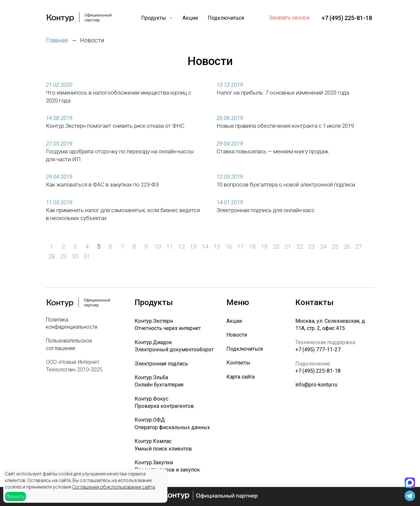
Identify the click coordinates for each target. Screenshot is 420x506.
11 (170, 246)
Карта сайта (241, 377)
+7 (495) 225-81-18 (347, 18)
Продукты (154, 18)
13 (193, 246)
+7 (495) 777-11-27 (318, 350)
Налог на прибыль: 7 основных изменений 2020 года (283, 93)
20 (276, 246)
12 (181, 246)
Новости (237, 335)
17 (241, 246)
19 (264, 246)
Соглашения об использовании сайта (114, 487)
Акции (190, 18)
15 (217, 246)
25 (335, 246)
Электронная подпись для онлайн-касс (266, 210)
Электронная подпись (161, 364)
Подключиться (226, 18)
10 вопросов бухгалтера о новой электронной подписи (286, 185)
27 (359, 246)
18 (252, 246)
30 (75, 256)
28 (52, 256)
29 (63, 256)
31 (87, 256)
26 (347, 246)
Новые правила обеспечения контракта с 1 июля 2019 (285, 126)
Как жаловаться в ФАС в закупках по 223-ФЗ (102, 185)
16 (229, 246)
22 (300, 246)
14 (205, 246)
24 (323, 246)
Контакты (238, 363)
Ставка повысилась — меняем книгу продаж (273, 151)
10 (158, 246)
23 (311, 246)
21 (288, 246)
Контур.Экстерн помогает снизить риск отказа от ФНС (115, 126)
